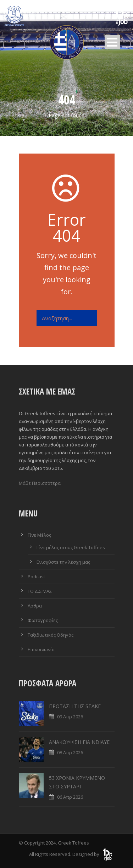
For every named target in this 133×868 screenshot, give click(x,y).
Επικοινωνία (41, 649)
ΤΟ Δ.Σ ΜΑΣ (40, 591)
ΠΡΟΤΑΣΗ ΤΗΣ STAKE (75, 706)
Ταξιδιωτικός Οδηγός (51, 635)
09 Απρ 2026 (70, 717)
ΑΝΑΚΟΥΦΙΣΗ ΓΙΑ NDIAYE (79, 742)
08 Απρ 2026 (70, 752)
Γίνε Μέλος (39, 535)
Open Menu (112, 42)
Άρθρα (35, 606)
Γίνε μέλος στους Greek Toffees (71, 547)
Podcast (36, 577)
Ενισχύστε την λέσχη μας (63, 562)
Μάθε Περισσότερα (40, 483)
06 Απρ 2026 (70, 797)
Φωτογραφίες (43, 620)
